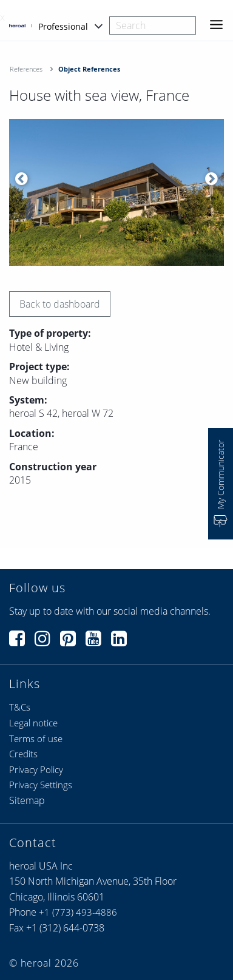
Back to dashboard (60, 304)
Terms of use (36, 738)
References (26, 69)
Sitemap (27, 800)
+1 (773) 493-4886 (78, 912)
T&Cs (20, 707)
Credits (23, 754)
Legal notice (33, 723)
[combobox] (153, 25)
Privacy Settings (41, 785)
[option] (116, 192)
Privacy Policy (36, 769)
